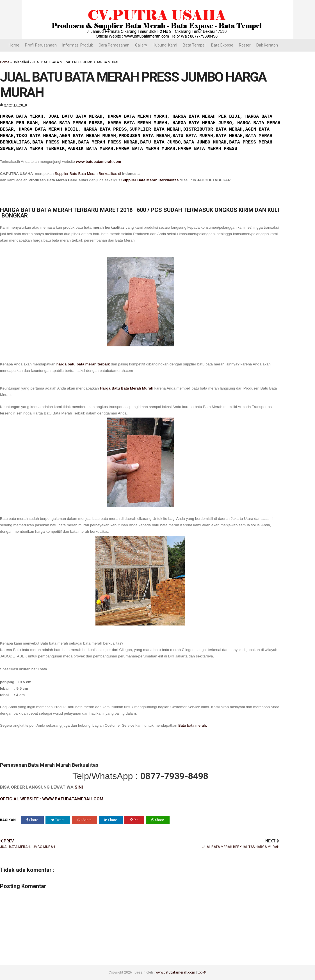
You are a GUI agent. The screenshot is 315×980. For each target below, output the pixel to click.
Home (14, 45)
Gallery (141, 45)
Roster (245, 45)
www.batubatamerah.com (98, 162)
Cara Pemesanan (114, 45)
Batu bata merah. (193, 725)
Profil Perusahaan (41, 45)
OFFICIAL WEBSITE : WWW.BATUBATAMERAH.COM (52, 799)
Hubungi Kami (165, 45)
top (202, 972)
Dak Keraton (267, 45)
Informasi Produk (78, 45)
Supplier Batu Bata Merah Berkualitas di (88, 174)
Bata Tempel (194, 45)
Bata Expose (222, 45)
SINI (79, 787)
